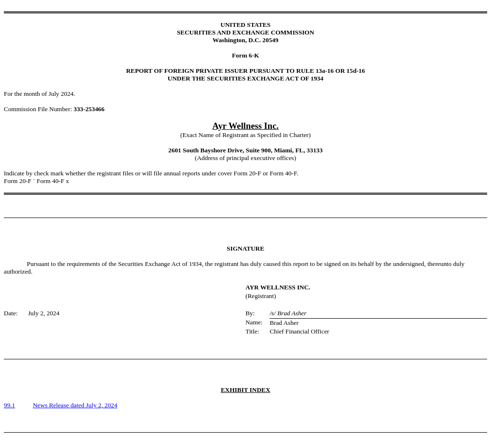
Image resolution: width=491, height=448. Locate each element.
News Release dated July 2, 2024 (75, 405)
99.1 (9, 405)
